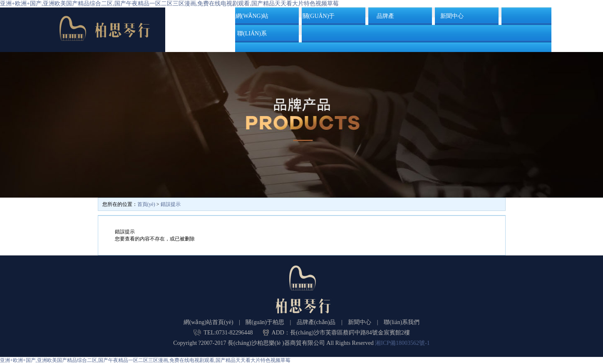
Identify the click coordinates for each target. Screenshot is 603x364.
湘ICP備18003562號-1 (402, 343)
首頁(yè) (146, 204)
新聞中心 (452, 16)
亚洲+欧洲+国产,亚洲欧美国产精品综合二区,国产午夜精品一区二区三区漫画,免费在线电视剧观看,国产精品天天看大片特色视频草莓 (169, 4)
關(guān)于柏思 (319, 19)
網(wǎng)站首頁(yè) (252, 19)
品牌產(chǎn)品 (385, 19)
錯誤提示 (171, 204)
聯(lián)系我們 (252, 36)
